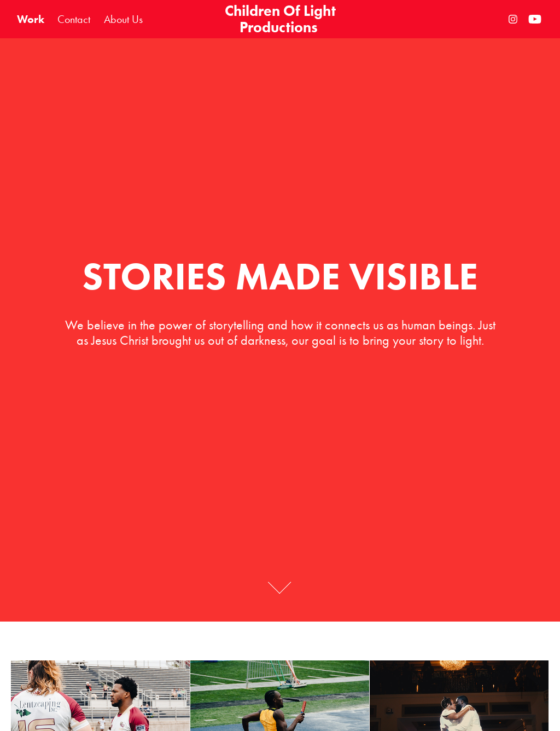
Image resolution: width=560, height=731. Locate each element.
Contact (74, 19)
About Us (123, 19)
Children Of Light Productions (282, 19)
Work (31, 19)
